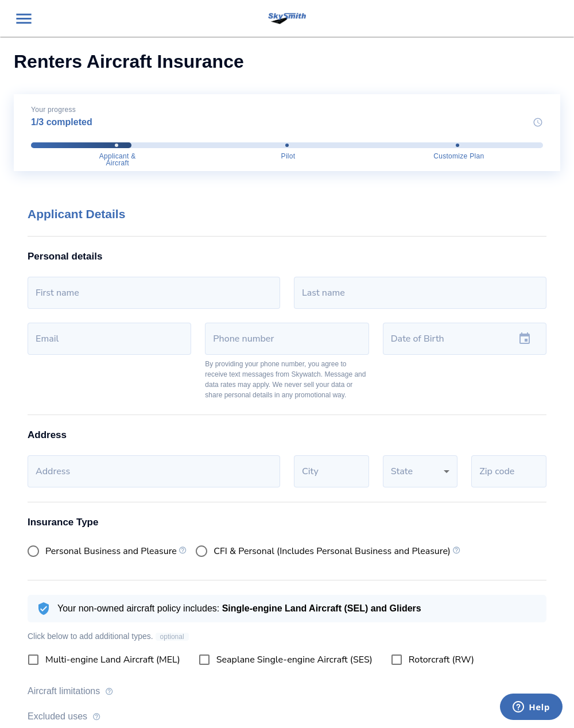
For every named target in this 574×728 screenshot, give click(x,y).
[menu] (24, 19)
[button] (420, 471)
